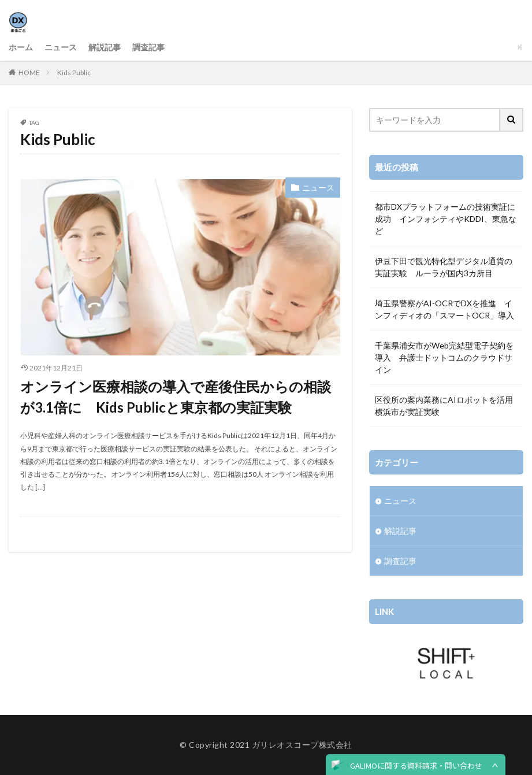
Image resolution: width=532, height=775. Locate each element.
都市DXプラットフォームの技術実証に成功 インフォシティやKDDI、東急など (446, 219)
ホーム (21, 47)
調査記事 (148, 47)
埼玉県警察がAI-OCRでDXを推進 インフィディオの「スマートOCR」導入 (444, 309)
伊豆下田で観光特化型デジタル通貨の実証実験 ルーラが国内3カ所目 (444, 267)
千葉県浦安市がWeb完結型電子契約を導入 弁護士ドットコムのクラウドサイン (444, 357)
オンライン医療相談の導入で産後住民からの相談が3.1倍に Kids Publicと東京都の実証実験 (176, 397)
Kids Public (74, 73)
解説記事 (105, 47)
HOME (29, 73)
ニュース (61, 47)
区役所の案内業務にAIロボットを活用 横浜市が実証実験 (446, 406)
